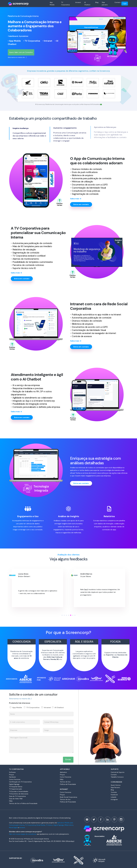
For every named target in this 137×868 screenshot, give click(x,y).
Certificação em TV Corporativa (20, 782)
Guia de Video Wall (16, 799)
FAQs (11, 801)
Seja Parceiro (115, 787)
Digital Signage (14, 784)
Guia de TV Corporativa (17, 796)
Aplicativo (63, 772)
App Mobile (52, 4)
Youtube (114, 792)
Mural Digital (13, 828)
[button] (62, 615)
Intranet (78, 2)
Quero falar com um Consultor (21, 52)
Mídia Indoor (69, 825)
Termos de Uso (65, 782)
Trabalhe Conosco (117, 777)
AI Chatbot (87, 4)
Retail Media (41, 825)
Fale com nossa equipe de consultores (23, 834)
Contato (118, 2)
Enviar (68, 759)
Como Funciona (15, 779)
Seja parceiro (105, 4)
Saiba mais (76, 201)
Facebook (114, 795)
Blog (97, 2)
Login (125, 4)
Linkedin (114, 797)
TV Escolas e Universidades (19, 791)
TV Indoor (49, 825)
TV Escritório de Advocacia (19, 794)
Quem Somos (116, 785)
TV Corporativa (65, 4)
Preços (12, 775)
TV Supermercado (16, 789)
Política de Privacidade (68, 784)
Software (12, 772)
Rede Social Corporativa (68, 797)
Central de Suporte (118, 772)
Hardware (12, 777)
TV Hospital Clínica (16, 787)
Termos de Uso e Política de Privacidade (23, 803)
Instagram (114, 799)
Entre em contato (81, 204)
